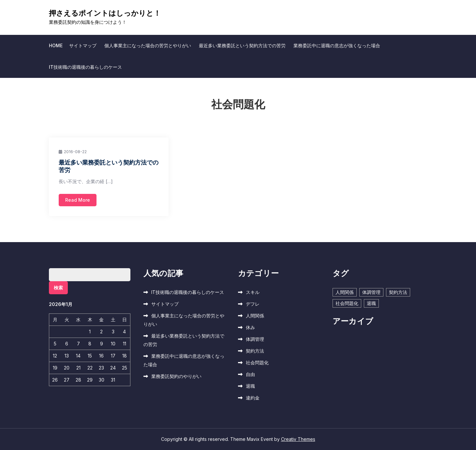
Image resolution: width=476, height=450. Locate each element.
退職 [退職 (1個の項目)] (371, 303)
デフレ (253, 304)
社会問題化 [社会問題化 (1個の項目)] (347, 303)
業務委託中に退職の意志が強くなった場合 (337, 45)
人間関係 (255, 316)
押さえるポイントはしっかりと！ (105, 13)
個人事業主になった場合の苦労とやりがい (148, 45)
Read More (78, 200)
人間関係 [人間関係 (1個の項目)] (345, 292)
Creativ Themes (298, 439)
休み (250, 327)
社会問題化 (257, 363)
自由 (250, 374)
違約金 (253, 398)
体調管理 (255, 339)
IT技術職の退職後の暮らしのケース (85, 67)
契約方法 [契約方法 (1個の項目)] (398, 292)
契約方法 (255, 351)
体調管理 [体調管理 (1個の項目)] (371, 292)
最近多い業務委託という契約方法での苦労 (242, 45)
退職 (250, 386)
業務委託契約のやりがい (176, 376)
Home (56, 45)
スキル (253, 292)
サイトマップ (83, 45)
